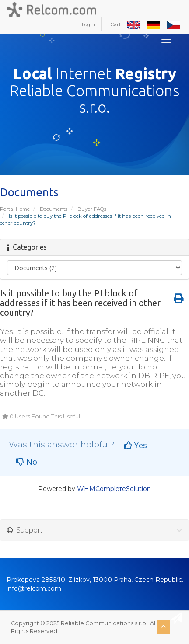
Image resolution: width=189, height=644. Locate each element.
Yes (136, 445)
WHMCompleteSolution (114, 489)
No (27, 462)
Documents (54, 209)
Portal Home (15, 209)
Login (88, 24)
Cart (116, 24)
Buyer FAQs (92, 209)
